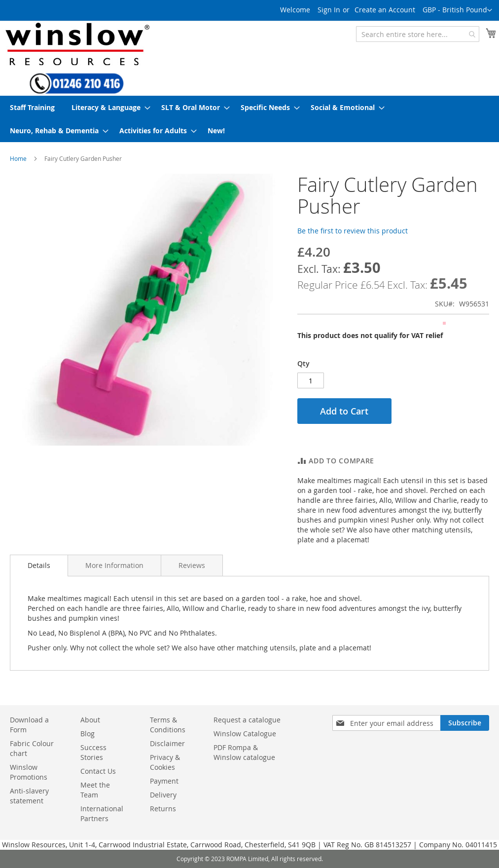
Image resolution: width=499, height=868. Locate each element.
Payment (164, 781)
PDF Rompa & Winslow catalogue (244, 752)
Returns (163, 809)
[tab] (39, 566)
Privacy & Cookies (165, 762)
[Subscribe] (465, 723)
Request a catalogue (247, 720)
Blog (88, 734)
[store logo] (76, 44)
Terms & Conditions (168, 725)
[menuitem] (32, 107)
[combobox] (418, 34)
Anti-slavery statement (29, 796)
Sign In (329, 10)
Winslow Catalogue (245, 734)
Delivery (163, 795)
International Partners (102, 813)
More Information (114, 565)
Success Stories (93, 752)
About (90, 720)
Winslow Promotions (29, 772)
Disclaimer (167, 743)
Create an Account (385, 10)
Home (18, 158)
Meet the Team (95, 790)
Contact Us (98, 771)
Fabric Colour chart (32, 748)
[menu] (249, 119)
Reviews (192, 565)
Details (39, 565)
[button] (457, 10)
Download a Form (29, 725)
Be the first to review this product (353, 231)
